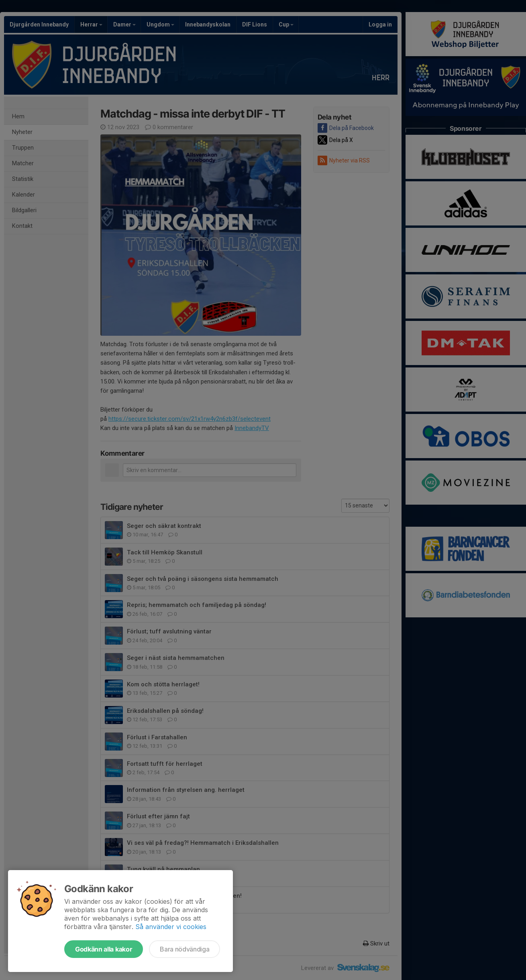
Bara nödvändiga (185, 949)
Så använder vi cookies (171, 927)
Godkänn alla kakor (104, 949)
